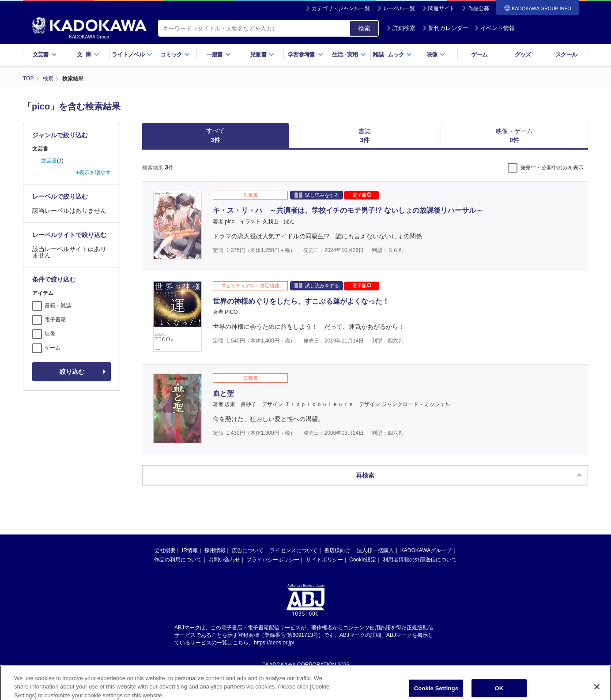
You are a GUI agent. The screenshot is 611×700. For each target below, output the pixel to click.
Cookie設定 (363, 560)
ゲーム (479, 55)
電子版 (362, 195)
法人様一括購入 (375, 550)
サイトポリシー (324, 560)
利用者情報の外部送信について (420, 560)
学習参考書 (305, 55)
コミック (175, 55)
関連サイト (441, 8)
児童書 (262, 55)
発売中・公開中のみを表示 (552, 168)
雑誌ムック (392, 55)
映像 (436, 55)
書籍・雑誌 (58, 305)
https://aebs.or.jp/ (274, 643)
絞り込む (72, 372)
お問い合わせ (224, 560)
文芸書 (45, 55)
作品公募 (479, 8)
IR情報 (190, 550)
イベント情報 (494, 28)
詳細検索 (401, 28)
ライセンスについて (294, 550)
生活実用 (349, 55)
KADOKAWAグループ (426, 550)
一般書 (219, 55)
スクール (566, 55)
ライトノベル (132, 55)
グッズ (523, 55)
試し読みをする (317, 195)
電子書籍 (55, 320)
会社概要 (165, 550)
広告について (248, 550)
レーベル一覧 (399, 8)
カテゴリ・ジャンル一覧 (341, 8)
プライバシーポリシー (273, 560)
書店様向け (337, 550)
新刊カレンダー (445, 28)
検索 (364, 28)
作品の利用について (178, 560)
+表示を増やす (93, 173)
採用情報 (215, 550)
